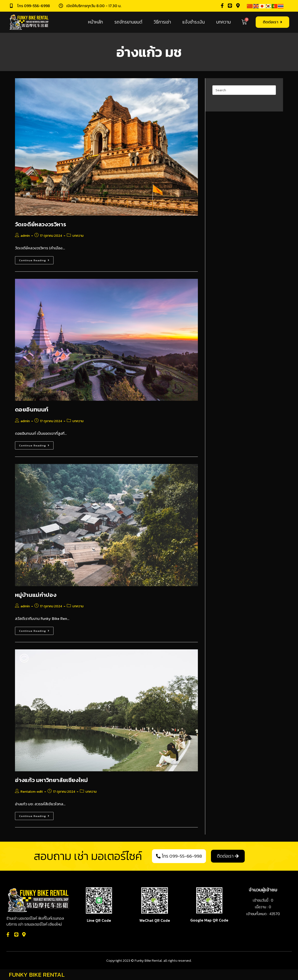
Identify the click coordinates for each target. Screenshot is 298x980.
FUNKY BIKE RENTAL (37, 975)
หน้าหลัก (95, 22)
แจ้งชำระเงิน (194, 22)
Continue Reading (36, 259)
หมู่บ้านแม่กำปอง (36, 595)
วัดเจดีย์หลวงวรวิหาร (41, 224)
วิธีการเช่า (162, 22)
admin (25, 236)
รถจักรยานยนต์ (128, 22)
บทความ (224, 22)
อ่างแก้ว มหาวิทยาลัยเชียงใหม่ (51, 780)
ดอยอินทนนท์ (32, 409)
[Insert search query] (244, 90)
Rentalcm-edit (32, 792)
